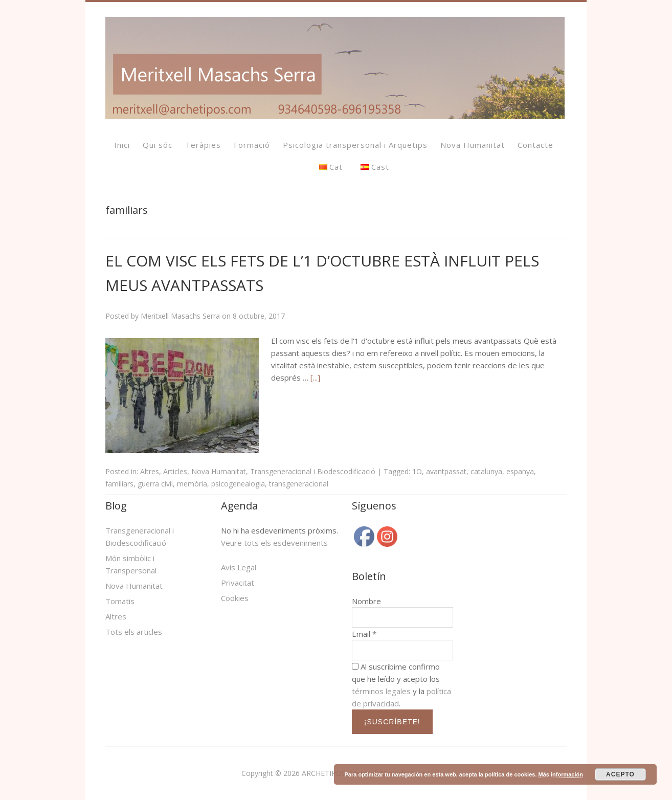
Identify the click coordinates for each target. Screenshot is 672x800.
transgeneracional (299, 484)
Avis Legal (239, 567)
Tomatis (120, 601)
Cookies (235, 598)
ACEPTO (620, 774)
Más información (561, 774)
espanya (520, 471)
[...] (315, 377)
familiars (119, 484)
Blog (116, 506)
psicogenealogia (238, 484)
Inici (122, 145)
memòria (192, 484)
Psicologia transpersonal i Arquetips (355, 145)
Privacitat (238, 583)
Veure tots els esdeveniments (274, 543)
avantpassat (446, 471)
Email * (364, 634)
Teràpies (203, 145)
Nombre (366, 601)
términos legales (381, 691)
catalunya (486, 471)
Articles (175, 471)
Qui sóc (158, 145)
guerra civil (155, 484)
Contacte (535, 145)
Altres (150, 471)
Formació (252, 145)
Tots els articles (134, 632)
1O (417, 471)
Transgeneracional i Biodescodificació (313, 471)
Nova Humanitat (473, 145)
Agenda (239, 506)
